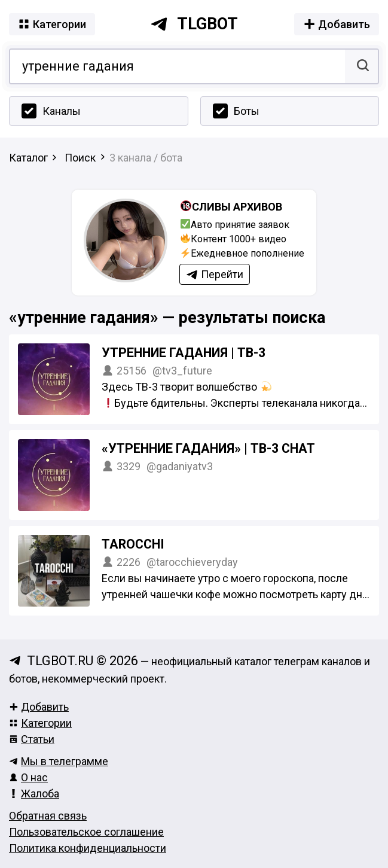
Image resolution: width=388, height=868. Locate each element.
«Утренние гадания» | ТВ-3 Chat (208, 448)
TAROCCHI (133, 544)
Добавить (39, 707)
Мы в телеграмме (59, 761)
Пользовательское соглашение (86, 832)
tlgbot (194, 24)
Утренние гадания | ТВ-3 (184, 353)
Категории (40, 723)
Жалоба (34, 794)
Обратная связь (48, 816)
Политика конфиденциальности (88, 848)
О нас (28, 777)
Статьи (32, 739)
